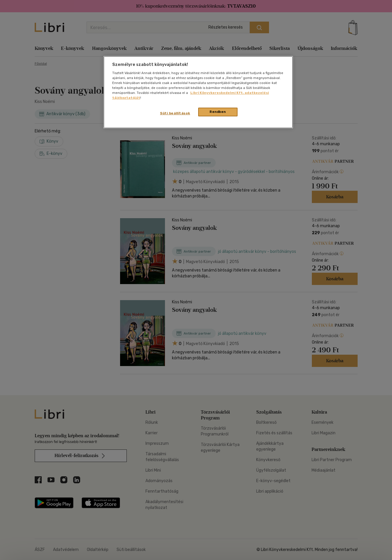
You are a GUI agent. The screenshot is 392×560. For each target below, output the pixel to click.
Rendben (218, 112)
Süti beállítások (175, 113)
